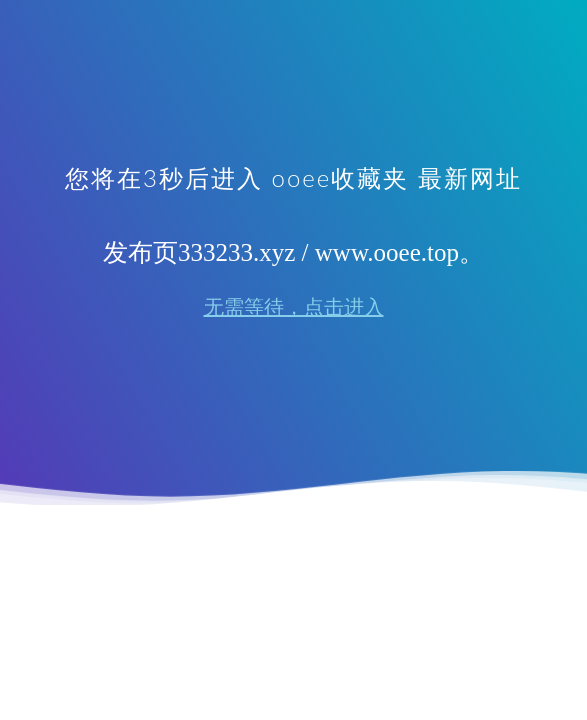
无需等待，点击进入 (294, 307)
